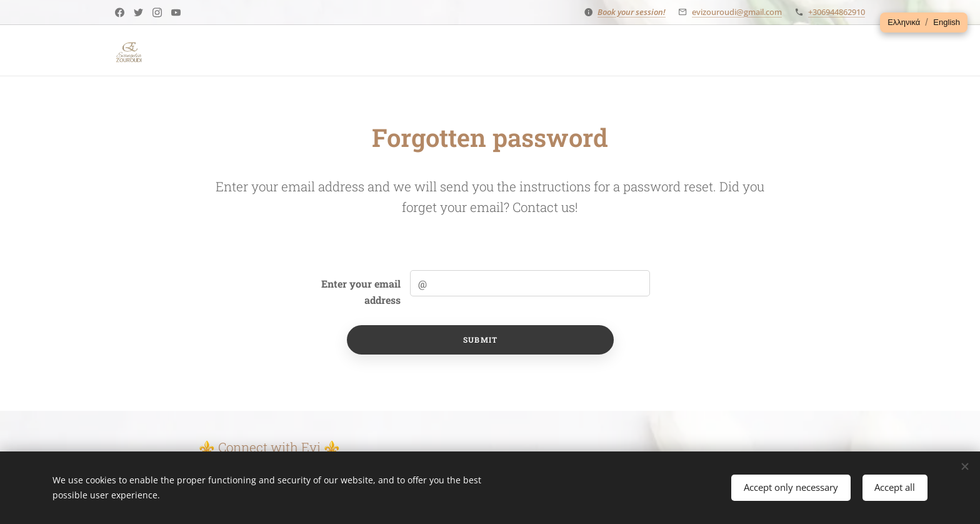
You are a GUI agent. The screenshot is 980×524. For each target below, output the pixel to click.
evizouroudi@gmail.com (737, 12)
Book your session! (632, 12)
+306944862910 (837, 12)
